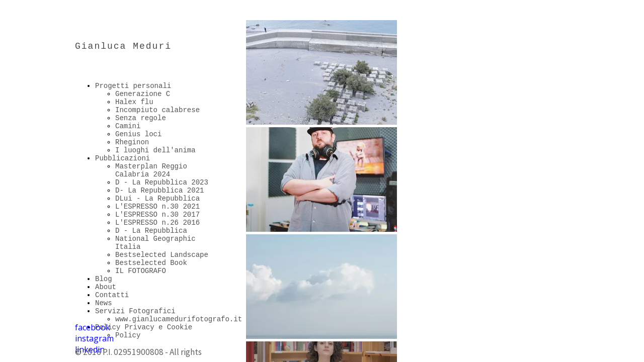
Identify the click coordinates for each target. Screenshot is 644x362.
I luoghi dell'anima (155, 150)
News (104, 303)
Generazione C (143, 94)
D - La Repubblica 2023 (162, 183)
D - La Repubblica (151, 231)
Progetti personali (133, 86)
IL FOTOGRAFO (141, 271)
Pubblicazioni (123, 158)
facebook (93, 327)
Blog (104, 279)
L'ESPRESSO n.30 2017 (157, 215)
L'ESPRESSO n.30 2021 (157, 207)
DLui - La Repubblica (157, 199)
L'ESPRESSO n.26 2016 (157, 223)
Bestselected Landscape (162, 255)
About (106, 287)
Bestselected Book (151, 263)
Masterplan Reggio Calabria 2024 (151, 170)
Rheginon (132, 142)
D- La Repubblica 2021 (159, 191)
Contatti (112, 295)
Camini (128, 126)
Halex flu (134, 102)
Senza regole (141, 118)
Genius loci (138, 134)
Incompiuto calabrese (157, 110)
